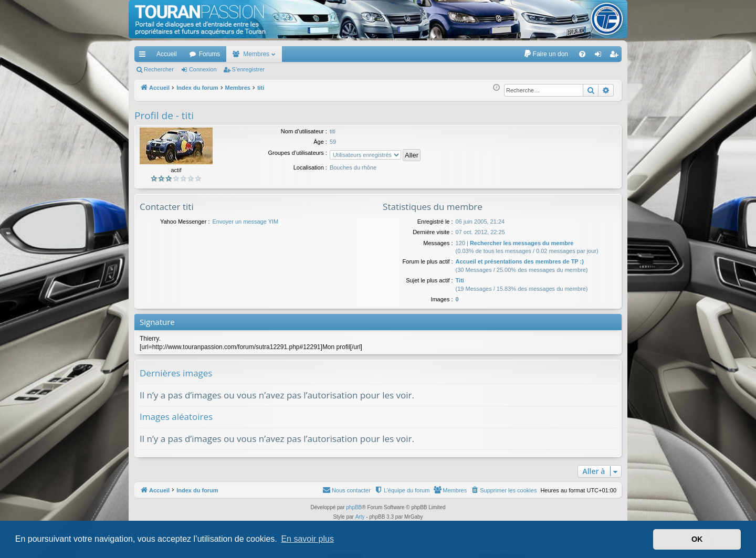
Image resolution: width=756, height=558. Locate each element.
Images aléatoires (176, 417)
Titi (460, 280)
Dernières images (176, 373)
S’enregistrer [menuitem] (616, 56)
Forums (210, 54)
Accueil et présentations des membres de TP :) (520, 261)
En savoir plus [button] (307, 539)
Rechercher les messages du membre (522, 243)
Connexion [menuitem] (600, 56)
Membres (256, 54)
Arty (360, 517)
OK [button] (697, 539)
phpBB (354, 507)
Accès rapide (144, 56)
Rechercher (159, 69)
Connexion (203, 69)
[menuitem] (546, 54)
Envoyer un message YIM (245, 222)
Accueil (167, 54)
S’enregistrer (248, 69)
